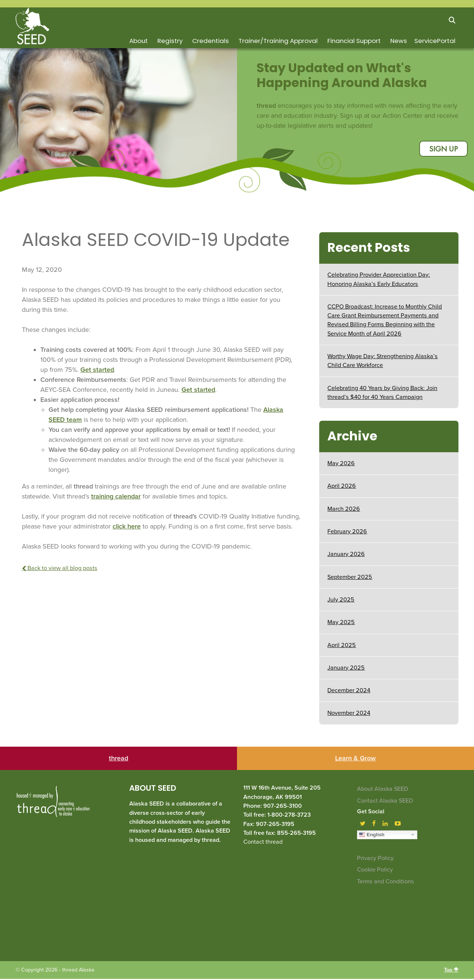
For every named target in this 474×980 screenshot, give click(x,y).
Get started (97, 371)
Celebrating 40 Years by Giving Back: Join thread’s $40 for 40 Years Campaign (382, 394)
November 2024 (349, 714)
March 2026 (344, 510)
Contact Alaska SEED (385, 802)
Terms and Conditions (385, 883)
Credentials (211, 41)
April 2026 (342, 487)
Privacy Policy (375, 859)
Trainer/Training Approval (278, 41)
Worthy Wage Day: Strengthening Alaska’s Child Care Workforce (383, 362)
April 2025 (342, 646)
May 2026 (341, 464)
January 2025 (346, 669)
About (138, 41)
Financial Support (354, 41)
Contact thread (263, 843)
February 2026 (347, 533)
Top (451, 971)
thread (118, 760)
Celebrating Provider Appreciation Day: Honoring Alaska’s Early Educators (379, 280)
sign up (442, 150)
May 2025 (341, 623)
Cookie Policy (375, 871)
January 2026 (346, 555)
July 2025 (341, 601)
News (399, 41)
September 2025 (350, 578)
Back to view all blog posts (60, 569)
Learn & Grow (355, 760)
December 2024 (349, 691)
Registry (170, 41)
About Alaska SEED (383, 790)
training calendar (116, 497)
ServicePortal (435, 41)
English (372, 836)
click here (127, 527)
